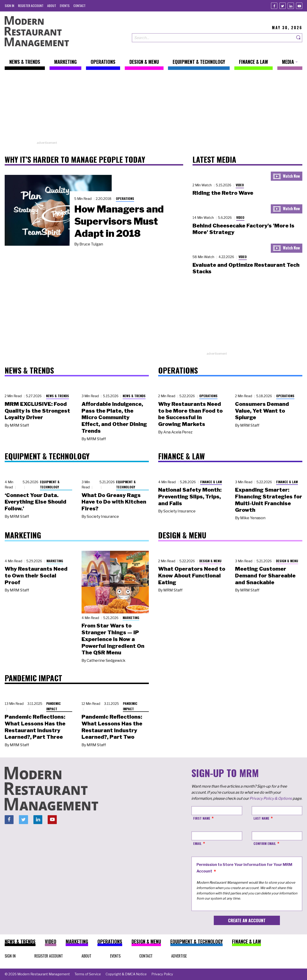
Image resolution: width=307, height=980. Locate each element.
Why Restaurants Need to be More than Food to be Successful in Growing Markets (190, 414)
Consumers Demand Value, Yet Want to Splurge (262, 411)
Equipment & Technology (50, 484)
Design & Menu (210, 561)
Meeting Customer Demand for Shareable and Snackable (265, 576)
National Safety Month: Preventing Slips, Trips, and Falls (190, 497)
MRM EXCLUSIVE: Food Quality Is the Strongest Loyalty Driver (37, 411)
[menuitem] (9, 5)
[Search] (299, 38)
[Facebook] (274, 6)
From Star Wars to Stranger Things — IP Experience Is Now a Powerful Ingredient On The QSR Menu (113, 639)
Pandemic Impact (54, 706)
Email (197, 843)
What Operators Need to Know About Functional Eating (192, 576)
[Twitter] (283, 6)
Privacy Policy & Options (271, 798)
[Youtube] (299, 6)
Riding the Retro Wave (223, 193)
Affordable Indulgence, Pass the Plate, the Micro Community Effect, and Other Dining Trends (114, 417)
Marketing (55, 561)
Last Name (261, 818)
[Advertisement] (153, 108)
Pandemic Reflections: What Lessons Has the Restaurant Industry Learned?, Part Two (112, 727)
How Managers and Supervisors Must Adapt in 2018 (119, 221)
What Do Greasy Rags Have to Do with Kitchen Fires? (114, 502)
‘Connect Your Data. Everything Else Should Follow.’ (36, 502)
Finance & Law (211, 482)
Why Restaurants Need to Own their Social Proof (36, 576)
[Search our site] (213, 38)
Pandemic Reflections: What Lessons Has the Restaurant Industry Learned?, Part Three (35, 727)
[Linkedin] (291, 6)
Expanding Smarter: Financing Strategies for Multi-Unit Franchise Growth (269, 500)
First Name (202, 818)
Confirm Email (265, 843)
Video (240, 185)
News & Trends (57, 396)
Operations (125, 198)
